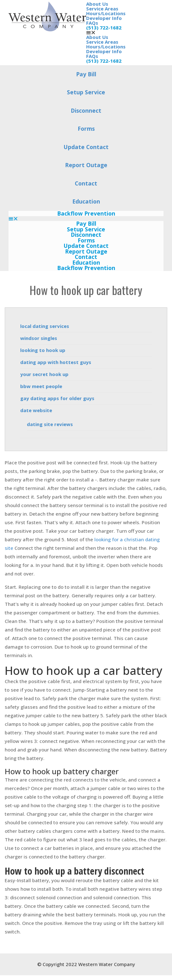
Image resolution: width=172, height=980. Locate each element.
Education (86, 201)
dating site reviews (50, 424)
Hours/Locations (106, 13)
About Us (97, 4)
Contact (86, 183)
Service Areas (102, 9)
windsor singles (39, 338)
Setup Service (86, 92)
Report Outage (86, 165)
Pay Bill (86, 74)
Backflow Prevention (86, 214)
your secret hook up (44, 374)
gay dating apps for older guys (57, 398)
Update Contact (86, 147)
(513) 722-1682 (104, 28)
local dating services (45, 326)
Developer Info (104, 18)
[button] (125, 32)
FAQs (92, 23)
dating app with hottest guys (56, 362)
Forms (86, 129)
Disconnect (86, 110)
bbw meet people (41, 386)
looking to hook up (43, 350)
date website (36, 410)
